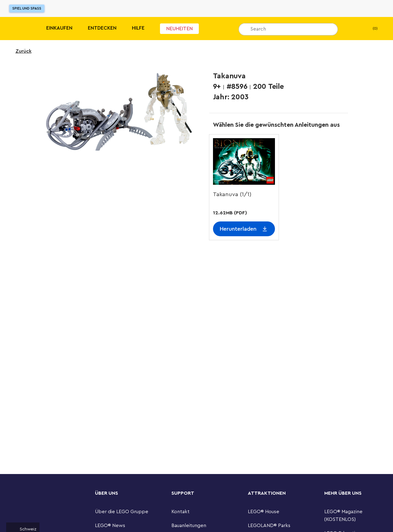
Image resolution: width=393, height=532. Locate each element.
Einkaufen (59, 28)
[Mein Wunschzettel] (352, 29)
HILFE (138, 28)
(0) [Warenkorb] (370, 29)
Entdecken (102, 28)
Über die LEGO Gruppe (122, 512)
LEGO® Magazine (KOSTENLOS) (343, 516)
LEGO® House (264, 512)
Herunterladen (238, 229)
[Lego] (18, 29)
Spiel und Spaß (27, 8)
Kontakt (180, 512)
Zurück (19, 51)
